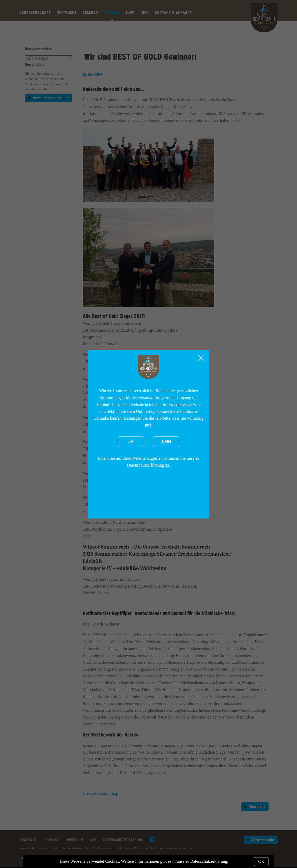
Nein (166, 442)
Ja (131, 442)
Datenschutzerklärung (145, 465)
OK (261, 862)
